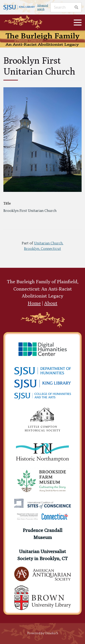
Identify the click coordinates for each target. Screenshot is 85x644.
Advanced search (43, 7)
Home (34, 303)
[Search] (66, 7)
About (51, 303)
